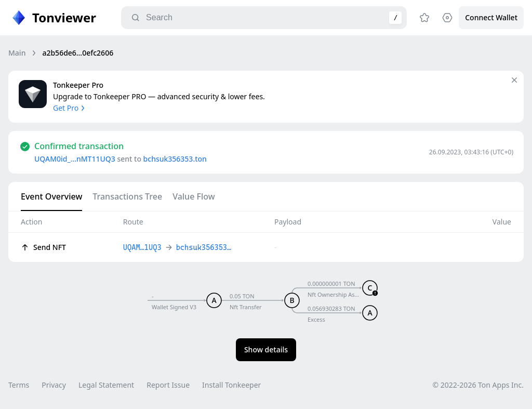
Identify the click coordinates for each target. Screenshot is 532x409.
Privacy (54, 385)
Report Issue (168, 385)
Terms (19, 385)
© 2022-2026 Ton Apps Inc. (478, 385)
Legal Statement (106, 385)
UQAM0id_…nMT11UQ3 (75, 159)
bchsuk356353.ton (175, 159)
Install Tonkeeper (231, 385)
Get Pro (70, 108)
